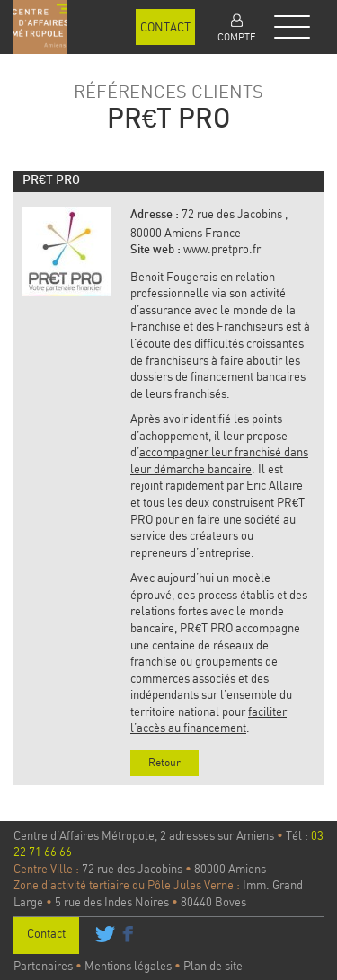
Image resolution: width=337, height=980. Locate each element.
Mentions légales (128, 966)
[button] (237, 27)
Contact (46, 933)
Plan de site (213, 966)
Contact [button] (165, 27)
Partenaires (43, 966)
